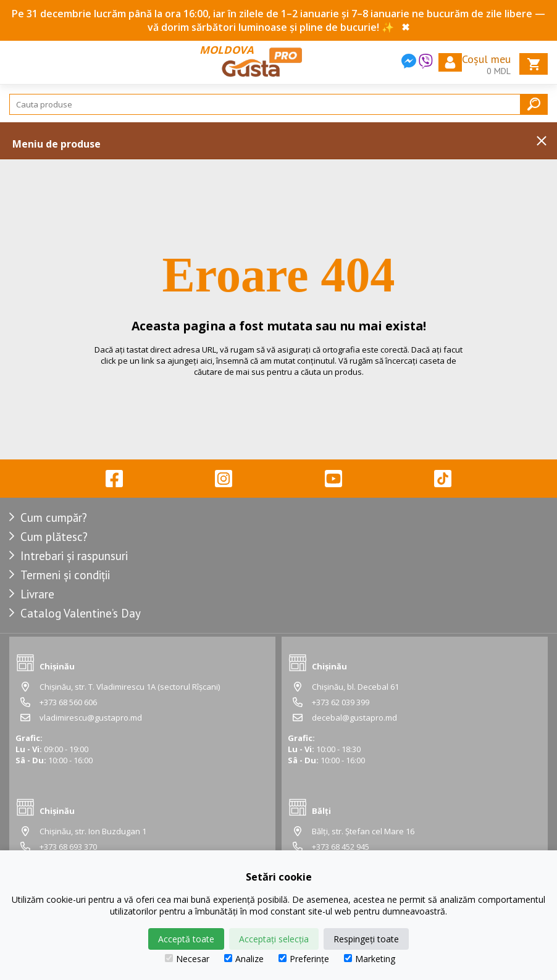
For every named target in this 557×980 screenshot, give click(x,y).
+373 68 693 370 (68, 847)
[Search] (278, 104)
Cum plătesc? (54, 537)
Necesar (187, 959)
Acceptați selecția (274, 939)
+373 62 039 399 (341, 702)
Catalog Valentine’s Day (81, 613)
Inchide (542, 141)
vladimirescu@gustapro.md (91, 718)
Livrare (37, 594)
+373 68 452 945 (341, 847)
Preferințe (304, 959)
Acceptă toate (186, 939)
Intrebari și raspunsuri (74, 556)
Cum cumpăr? (54, 517)
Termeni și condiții (65, 575)
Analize (244, 959)
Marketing (370, 959)
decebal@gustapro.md (354, 718)
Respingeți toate (366, 939)
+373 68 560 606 (68, 702)
